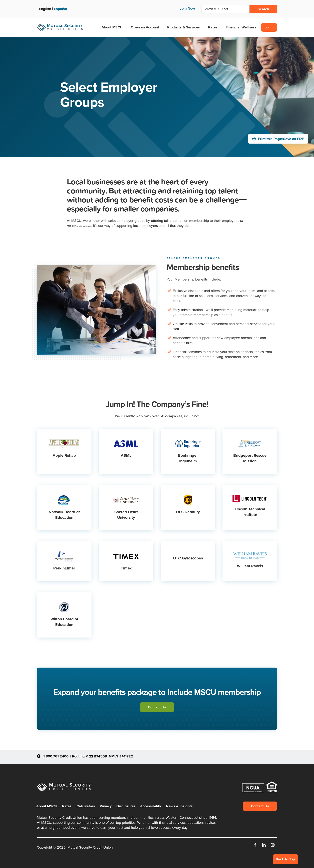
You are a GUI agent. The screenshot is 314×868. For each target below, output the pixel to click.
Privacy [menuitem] (106, 806)
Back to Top (285, 859)
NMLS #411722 (121, 756)
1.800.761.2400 (56, 756)
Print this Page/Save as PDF (278, 139)
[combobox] (225, 9)
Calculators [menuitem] (86, 806)
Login (269, 27)
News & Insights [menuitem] (179, 806)
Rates (213, 27)
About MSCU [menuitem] (47, 806)
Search (263, 9)
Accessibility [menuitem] (151, 806)
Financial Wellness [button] (242, 27)
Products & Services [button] (185, 27)
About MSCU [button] (113, 27)
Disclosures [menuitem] (126, 806)
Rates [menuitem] (67, 806)
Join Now (187, 8)
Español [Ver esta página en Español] (60, 9)
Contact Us (157, 707)
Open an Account (145, 27)
